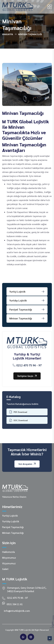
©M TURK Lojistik (23, 630)
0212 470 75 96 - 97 (27, 365)
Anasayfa (8, 34)
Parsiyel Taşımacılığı (13, 527)
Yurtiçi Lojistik (10, 516)
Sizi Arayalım (27, 464)
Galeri (5, 569)
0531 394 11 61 (15, 604)
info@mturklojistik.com (17, 611)
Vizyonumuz (9, 563)
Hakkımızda (8, 552)
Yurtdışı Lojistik (11, 521)
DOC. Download (19, 420)
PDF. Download (18, 412)
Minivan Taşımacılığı (13, 533)
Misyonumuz (9, 558)
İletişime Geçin (27, 376)
